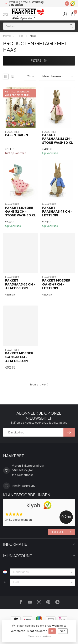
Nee (63, 631)
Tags (20, 36)
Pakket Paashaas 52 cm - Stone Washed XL (58, 139)
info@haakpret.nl (23, 486)
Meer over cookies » (40, 636)
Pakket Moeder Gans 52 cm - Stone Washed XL (20, 212)
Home (7, 36)
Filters (39, 61)
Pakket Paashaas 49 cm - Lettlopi (57, 212)
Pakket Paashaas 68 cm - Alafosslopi (20, 284)
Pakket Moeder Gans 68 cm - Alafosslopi (19, 357)
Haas (33, 36)
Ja (52, 631)
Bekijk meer (61, 532)
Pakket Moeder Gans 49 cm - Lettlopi (56, 284)
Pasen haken (17, 135)
